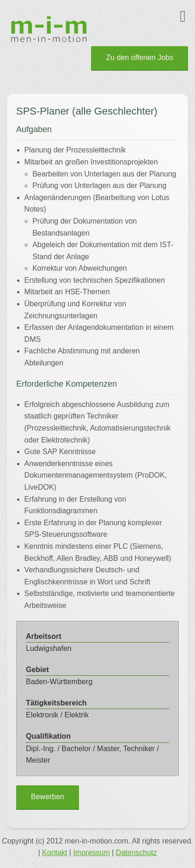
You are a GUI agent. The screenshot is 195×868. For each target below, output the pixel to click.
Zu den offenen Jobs (140, 58)
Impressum (91, 853)
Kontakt (55, 853)
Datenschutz (137, 853)
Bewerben (48, 797)
